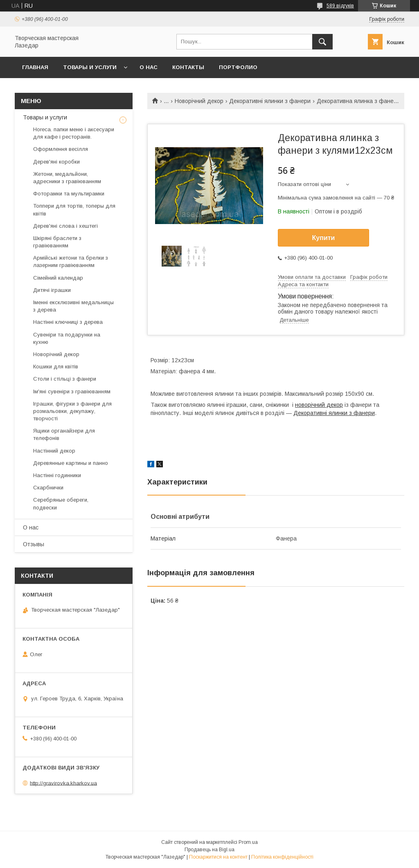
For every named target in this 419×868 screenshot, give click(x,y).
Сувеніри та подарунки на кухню (67, 338)
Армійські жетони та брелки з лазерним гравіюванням (71, 261)
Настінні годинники (57, 475)
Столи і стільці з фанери (65, 379)
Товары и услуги (90, 67)
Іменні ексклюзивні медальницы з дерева (73, 306)
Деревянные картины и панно (71, 463)
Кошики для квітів (56, 367)
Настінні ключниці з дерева (68, 322)
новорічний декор (319, 405)
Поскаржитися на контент (218, 857)
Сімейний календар (58, 278)
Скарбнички (48, 488)
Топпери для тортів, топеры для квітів (74, 210)
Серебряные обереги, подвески (61, 504)
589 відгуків (340, 6)
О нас (149, 67)
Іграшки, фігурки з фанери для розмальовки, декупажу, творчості (72, 411)
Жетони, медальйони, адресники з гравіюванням (67, 178)
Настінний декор (54, 451)
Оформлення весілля (61, 149)
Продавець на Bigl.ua (209, 850)
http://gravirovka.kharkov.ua (63, 783)
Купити (324, 238)
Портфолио (238, 67)
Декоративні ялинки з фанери (270, 101)
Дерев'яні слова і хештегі (65, 226)
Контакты (188, 67)
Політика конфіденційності (282, 857)
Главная (35, 67)
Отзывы (34, 544)
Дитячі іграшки (52, 290)
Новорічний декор (199, 101)
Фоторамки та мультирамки (69, 194)
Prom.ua (248, 842)
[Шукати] (322, 42)
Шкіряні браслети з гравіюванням (57, 242)
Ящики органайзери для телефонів (64, 434)
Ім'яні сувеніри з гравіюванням (72, 391)
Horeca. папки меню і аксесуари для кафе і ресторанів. (74, 133)
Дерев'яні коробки (56, 162)
